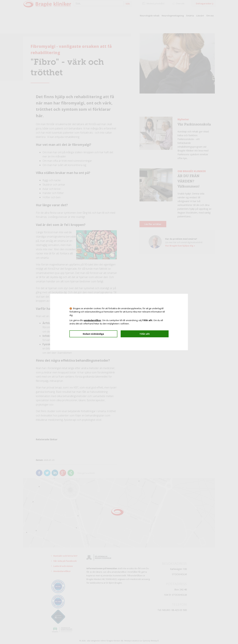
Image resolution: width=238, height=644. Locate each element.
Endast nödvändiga (93, 334)
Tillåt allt (145, 334)
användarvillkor (93, 320)
